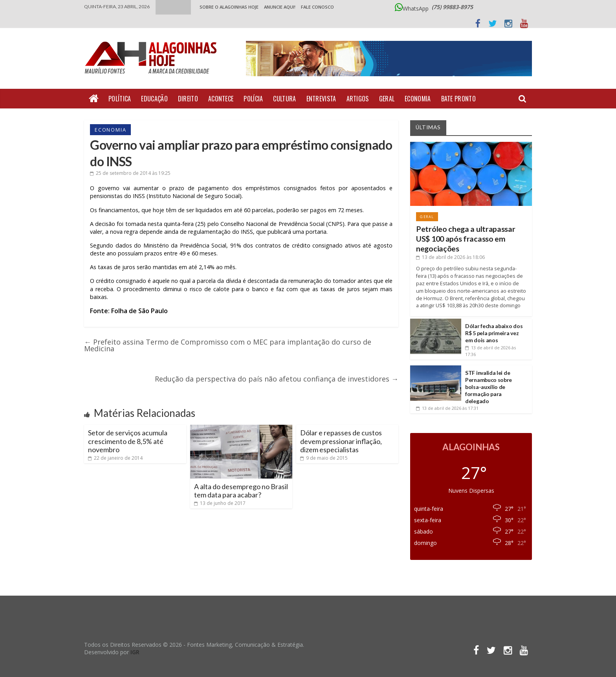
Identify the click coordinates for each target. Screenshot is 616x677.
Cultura (284, 99)
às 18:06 (450, 257)
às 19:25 (130, 173)
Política (120, 99)
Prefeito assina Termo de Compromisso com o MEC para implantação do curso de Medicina (228, 345)
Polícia (253, 99)
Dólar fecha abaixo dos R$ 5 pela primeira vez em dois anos (494, 333)
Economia (418, 99)
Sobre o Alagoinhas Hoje (229, 7)
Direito (188, 99)
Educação (154, 99)
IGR (135, 652)
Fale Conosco (317, 7)
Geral (387, 99)
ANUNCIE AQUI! (280, 7)
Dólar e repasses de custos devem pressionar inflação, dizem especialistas (341, 441)
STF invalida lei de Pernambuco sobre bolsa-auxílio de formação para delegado (489, 387)
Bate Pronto (458, 99)
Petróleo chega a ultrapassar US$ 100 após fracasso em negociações (466, 239)
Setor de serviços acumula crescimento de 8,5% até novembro (128, 441)
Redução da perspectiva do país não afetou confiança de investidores (277, 379)
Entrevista (321, 99)
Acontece (221, 99)
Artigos (358, 99)
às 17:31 (447, 408)
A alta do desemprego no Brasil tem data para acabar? (241, 491)
